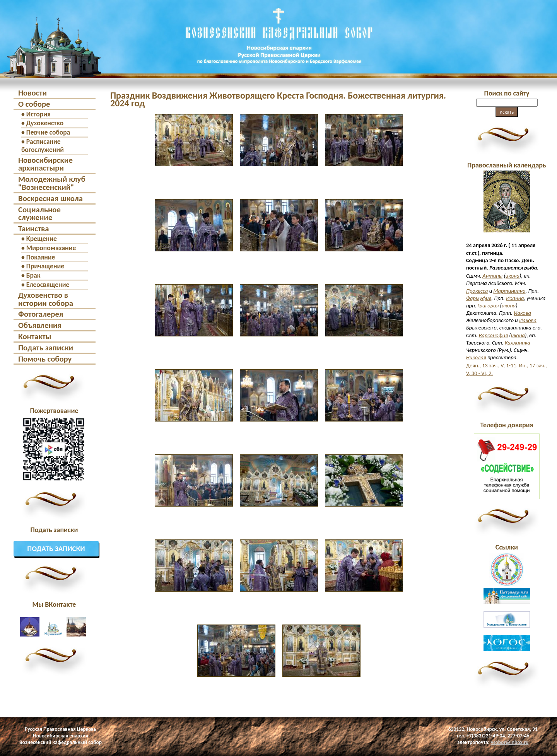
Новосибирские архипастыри (45, 164)
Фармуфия (479, 298)
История (38, 114)
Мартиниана (509, 291)
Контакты (35, 336)
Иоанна (515, 298)
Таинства (34, 229)
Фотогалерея (41, 314)
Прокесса (477, 291)
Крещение (42, 239)
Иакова (522, 313)
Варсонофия (493, 335)
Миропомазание (51, 248)
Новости (32, 93)
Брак (33, 275)
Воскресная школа (50, 198)
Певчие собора (48, 132)
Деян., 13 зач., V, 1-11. (492, 365)
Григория (488, 305)
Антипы (492, 276)
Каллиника (518, 343)
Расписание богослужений (43, 146)
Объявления (40, 325)
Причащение (45, 266)
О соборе (34, 104)
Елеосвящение (48, 285)
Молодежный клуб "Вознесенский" (52, 183)
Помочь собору (45, 359)
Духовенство (45, 123)
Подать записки (46, 348)
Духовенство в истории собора (46, 299)
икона (513, 276)
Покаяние (41, 257)
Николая (476, 357)
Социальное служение (39, 214)
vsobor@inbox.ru (510, 742)
